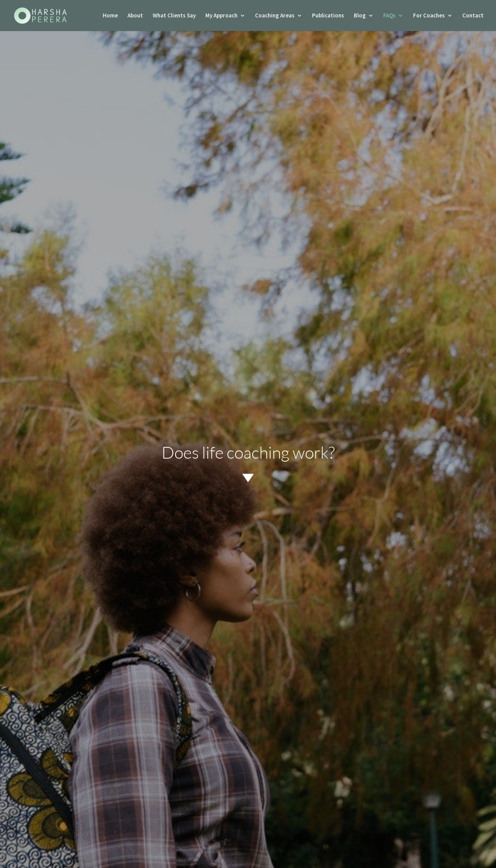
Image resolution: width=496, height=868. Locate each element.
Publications (328, 16)
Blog (360, 16)
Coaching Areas (275, 16)
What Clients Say (174, 16)
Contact (473, 16)
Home (110, 16)
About (135, 16)
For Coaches (429, 16)
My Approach (221, 16)
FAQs (389, 16)
